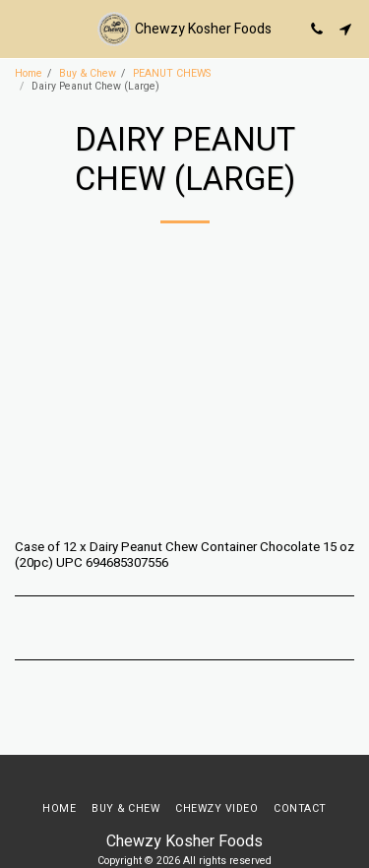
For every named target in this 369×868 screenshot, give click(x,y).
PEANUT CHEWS (172, 73)
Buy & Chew (88, 73)
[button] (22, 28)
